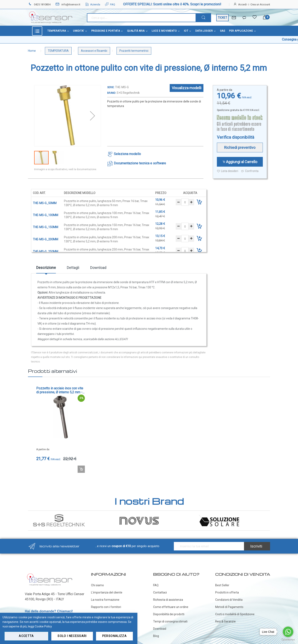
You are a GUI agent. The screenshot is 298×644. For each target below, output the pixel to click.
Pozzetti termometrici (134, 51)
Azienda (93, 4)
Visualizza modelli (187, 88)
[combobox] (141, 18)
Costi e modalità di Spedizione (235, 614)
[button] (93, 116)
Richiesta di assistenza (168, 600)
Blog (156, 636)
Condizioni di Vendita (229, 600)
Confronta (250, 171)
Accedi (242, 4)
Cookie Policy (43, 626)
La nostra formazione (105, 600)
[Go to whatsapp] (288, 632)
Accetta (26, 636)
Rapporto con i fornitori (106, 607)
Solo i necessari (72, 636)
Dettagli (73, 268)
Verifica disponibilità (236, 137)
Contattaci (160, 592)
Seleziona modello (127, 154)
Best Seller (222, 585)
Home (32, 51)
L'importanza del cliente (107, 592)
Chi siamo (97, 585)
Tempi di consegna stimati (170, 621)
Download (98, 268)
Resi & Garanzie (225, 621)
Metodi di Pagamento (229, 607)
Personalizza (114, 636)
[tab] (46, 269)
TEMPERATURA (58, 51)
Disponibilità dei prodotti (169, 614)
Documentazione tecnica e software (140, 163)
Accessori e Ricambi (94, 51)
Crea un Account (260, 4)
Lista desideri (228, 171)
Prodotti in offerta (227, 592)
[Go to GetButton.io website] (288, 640)
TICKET (222, 18)
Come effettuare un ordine (171, 607)
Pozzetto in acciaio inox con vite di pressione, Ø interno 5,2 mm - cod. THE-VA (60, 390)
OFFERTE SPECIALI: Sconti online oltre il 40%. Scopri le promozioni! (172, 4)
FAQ (110, 4)
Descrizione (46, 268)
